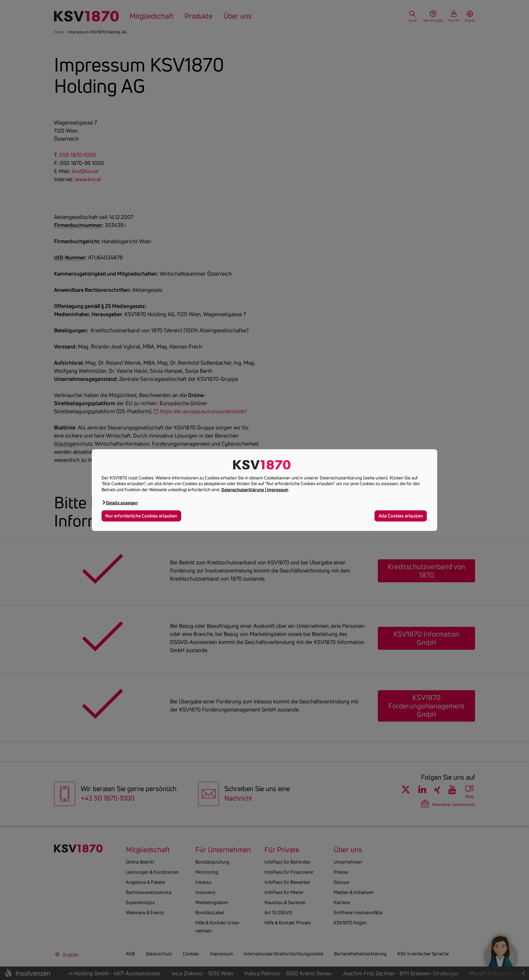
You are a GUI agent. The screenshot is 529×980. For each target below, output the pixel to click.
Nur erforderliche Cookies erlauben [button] (141, 516)
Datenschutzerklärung (243, 489)
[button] (120, 502)
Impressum (278, 489)
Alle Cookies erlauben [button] (401, 516)
